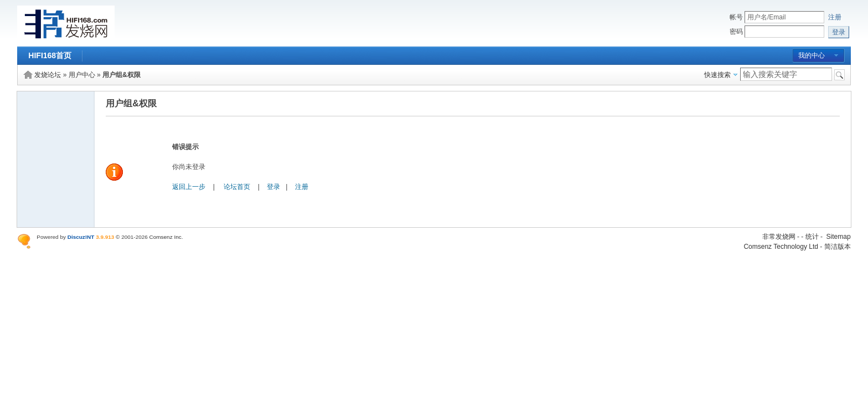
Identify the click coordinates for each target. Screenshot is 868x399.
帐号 (736, 17)
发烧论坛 (48, 75)
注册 (835, 17)
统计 (812, 237)
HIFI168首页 (50, 55)
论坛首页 (237, 187)
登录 (273, 187)
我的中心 (812, 55)
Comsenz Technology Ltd (781, 247)
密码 (736, 32)
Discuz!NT (81, 237)
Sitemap (839, 237)
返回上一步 (189, 187)
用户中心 (82, 75)
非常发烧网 (779, 237)
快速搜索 (717, 75)
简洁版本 (838, 247)
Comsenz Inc (166, 237)
